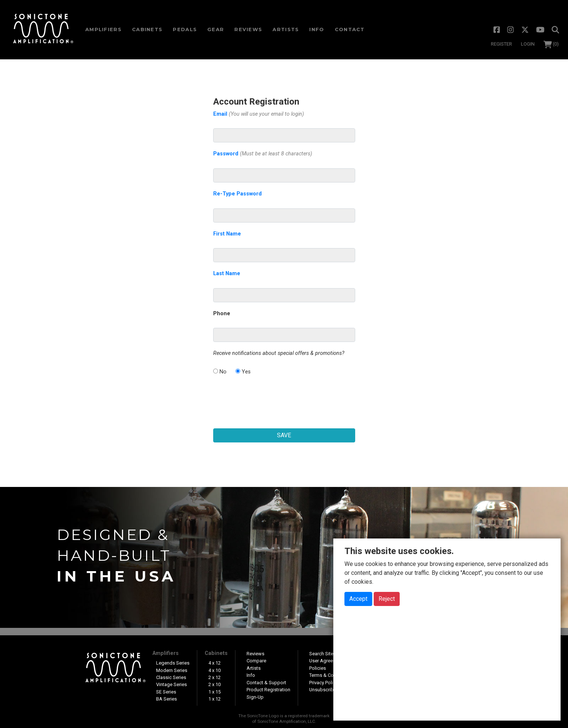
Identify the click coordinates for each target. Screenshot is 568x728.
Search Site (321, 654)
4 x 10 (214, 670)
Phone (222, 314)
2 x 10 (214, 684)
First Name (227, 234)
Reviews (248, 29)
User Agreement (326, 661)
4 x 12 (214, 663)
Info (317, 29)
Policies (318, 668)
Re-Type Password (237, 194)
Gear (216, 29)
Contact (350, 29)
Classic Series (171, 677)
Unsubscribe (323, 690)
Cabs (147, 29)
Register (501, 44)
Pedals (185, 29)
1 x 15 (214, 692)
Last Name (227, 274)
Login (528, 44)
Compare (256, 661)
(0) (551, 44)
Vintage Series (171, 684)
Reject (387, 599)
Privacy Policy (323, 683)
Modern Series (172, 670)
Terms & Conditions (330, 675)
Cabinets (216, 653)
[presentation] (284, 398)
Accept (358, 599)
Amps (103, 29)
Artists (286, 29)
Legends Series (173, 663)
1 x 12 (214, 699)
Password (263, 154)
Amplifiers (166, 653)
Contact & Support (266, 683)
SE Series (166, 692)
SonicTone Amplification (43, 30)
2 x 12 (214, 677)
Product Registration (268, 690)
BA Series (166, 699)
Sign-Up (255, 697)
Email (259, 114)
